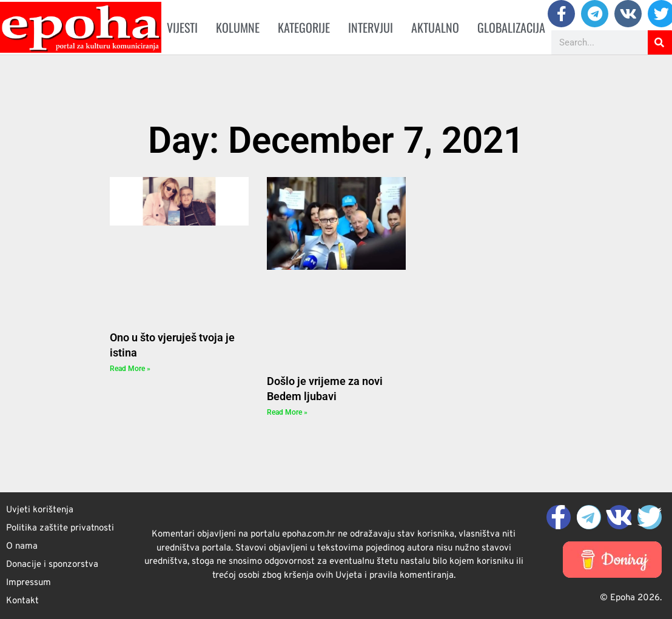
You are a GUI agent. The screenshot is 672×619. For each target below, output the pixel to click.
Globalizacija (511, 27)
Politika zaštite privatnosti (60, 528)
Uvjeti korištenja (40, 510)
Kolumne (238, 27)
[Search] (660, 42)
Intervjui (371, 27)
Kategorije (304, 27)
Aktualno (435, 27)
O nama (22, 547)
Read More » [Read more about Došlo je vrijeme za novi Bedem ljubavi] (287, 412)
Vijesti (182, 27)
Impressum (29, 583)
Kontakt (22, 601)
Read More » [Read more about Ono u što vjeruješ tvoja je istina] (130, 369)
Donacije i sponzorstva (52, 565)
